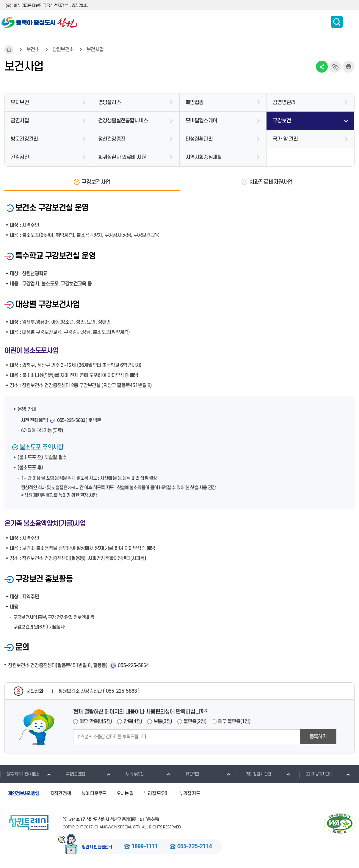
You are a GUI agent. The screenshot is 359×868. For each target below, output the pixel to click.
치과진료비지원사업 (271, 182)
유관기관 (189, 774)
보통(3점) (163, 722)
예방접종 (195, 103)
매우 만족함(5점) (96, 722)
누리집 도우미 (156, 794)
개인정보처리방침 (24, 794)
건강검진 (20, 157)
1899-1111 (145, 847)
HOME (9, 50)
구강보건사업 (96, 182)
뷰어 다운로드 (94, 794)
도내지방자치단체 (316, 774)
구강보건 (282, 121)
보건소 (33, 50)
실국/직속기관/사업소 (20, 774)
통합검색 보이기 (337, 22)
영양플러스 (109, 103)
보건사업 (95, 50)
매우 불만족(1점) (234, 722)
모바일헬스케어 (201, 121)
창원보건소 (63, 50)
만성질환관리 (199, 139)
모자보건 (20, 103)
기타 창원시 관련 (255, 774)
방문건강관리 (24, 139)
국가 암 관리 (285, 139)
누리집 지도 (190, 794)
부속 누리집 (131, 774)
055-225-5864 (133, 666)
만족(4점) (133, 722)
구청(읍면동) (72, 774)
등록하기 (318, 737)
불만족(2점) (195, 722)
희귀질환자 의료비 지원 (122, 157)
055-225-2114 (195, 847)
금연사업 (20, 121)
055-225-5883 (71, 420)
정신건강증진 (112, 139)
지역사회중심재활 (204, 157)
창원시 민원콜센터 (97, 847)
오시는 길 (125, 794)
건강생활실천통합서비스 (123, 121)
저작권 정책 (61, 794)
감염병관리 (284, 103)
